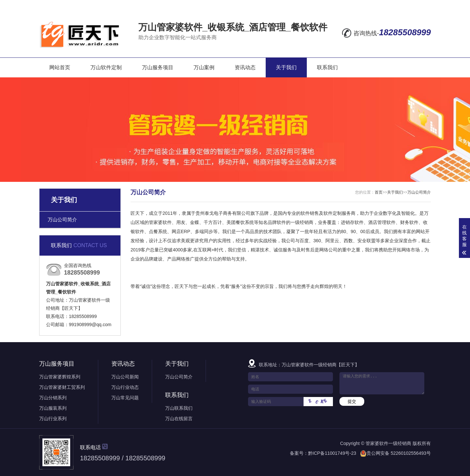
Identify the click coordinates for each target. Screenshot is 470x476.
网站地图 (382, 5)
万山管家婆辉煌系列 (60, 377)
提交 (352, 401)
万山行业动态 (125, 387)
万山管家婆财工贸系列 (62, 387)
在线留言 (352, 5)
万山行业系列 (53, 419)
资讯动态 (245, 67)
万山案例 (204, 67)
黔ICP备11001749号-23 (332, 453)
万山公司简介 (62, 220)
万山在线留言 (179, 419)
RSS (407, 5)
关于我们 (286, 67)
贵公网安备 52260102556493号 (399, 453)
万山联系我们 (179, 408)
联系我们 (327, 67)
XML (424, 5)
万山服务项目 (158, 67)
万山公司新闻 (125, 377)
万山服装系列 (53, 408)
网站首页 (60, 67)
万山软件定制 (106, 67)
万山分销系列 (53, 398)
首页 (379, 192)
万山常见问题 (125, 398)
